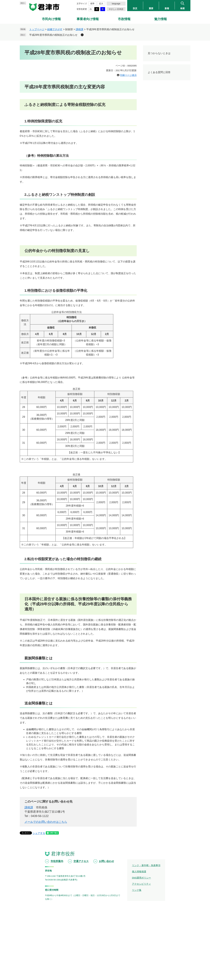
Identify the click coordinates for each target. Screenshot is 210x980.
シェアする (39, 833)
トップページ (37, 29)
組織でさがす (55, 29)
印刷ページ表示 (128, 75)
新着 (167, 8)
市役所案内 (57, 861)
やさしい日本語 (116, 9)
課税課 (79, 29)
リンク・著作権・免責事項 (146, 865)
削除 (82, 35)
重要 (151, 8)
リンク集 (137, 890)
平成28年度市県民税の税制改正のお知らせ (53, 35)
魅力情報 (161, 19)
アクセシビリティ (141, 884)
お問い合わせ (107, 861)
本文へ (23, 3)
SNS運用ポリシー (142, 878)
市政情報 (124, 19)
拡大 (101, 4)
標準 (92, 4)
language (116, 4)
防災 (135, 8)
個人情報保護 (139, 871)
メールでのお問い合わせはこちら (46, 822)
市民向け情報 (51, 19)
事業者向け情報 (88, 19)
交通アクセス (81, 861)
